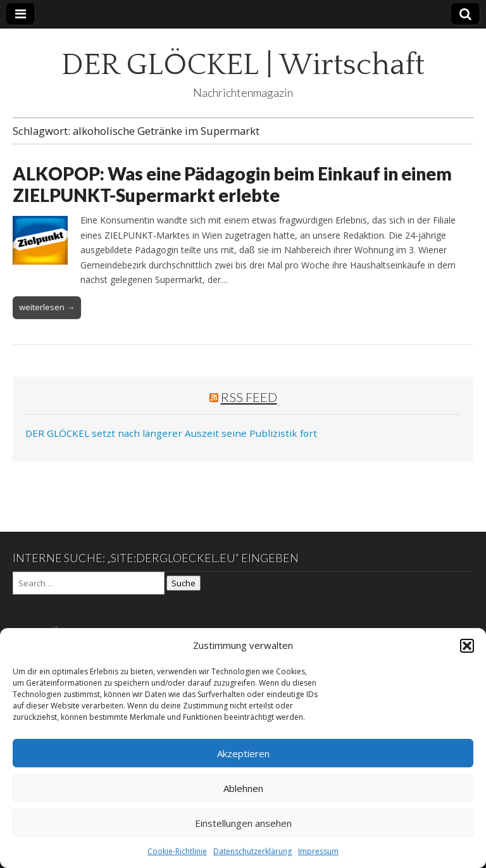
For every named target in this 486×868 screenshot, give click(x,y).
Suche (184, 583)
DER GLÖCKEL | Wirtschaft (243, 65)
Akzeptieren (243, 753)
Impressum (318, 851)
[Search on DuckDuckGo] (89, 583)
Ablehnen (243, 788)
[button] (467, 646)
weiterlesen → (47, 307)
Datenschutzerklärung (252, 851)
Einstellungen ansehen (243, 823)
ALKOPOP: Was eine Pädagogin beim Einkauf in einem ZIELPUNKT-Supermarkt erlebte (232, 184)
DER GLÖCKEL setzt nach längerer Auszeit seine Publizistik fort (171, 433)
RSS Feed (249, 397)
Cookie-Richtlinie (177, 851)
